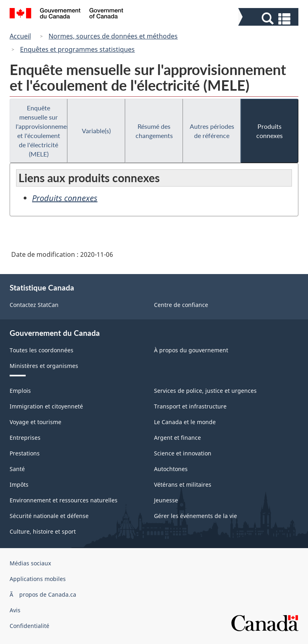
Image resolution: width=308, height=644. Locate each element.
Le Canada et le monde (185, 422)
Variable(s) (96, 131)
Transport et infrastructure (190, 406)
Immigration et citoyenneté (46, 406)
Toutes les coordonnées (42, 350)
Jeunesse (166, 500)
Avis (15, 610)
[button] (269, 19)
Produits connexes (269, 131)
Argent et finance (177, 438)
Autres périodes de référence (212, 131)
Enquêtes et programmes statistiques (77, 49)
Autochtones (171, 469)
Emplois (20, 391)
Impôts (19, 485)
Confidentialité (29, 626)
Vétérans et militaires (183, 485)
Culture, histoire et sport (43, 531)
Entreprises (25, 438)
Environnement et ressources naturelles (64, 500)
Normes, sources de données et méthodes (113, 36)
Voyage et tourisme (35, 422)
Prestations (25, 453)
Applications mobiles (38, 579)
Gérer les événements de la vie (196, 516)
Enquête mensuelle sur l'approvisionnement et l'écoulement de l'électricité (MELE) (42, 131)
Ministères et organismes (44, 366)
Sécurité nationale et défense (49, 516)
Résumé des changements (154, 131)
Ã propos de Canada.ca (43, 594)
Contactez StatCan (34, 305)
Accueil (20, 36)
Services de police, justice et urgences (205, 391)
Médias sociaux (30, 563)
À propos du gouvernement (191, 350)
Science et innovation (183, 453)
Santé (17, 469)
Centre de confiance (181, 305)
